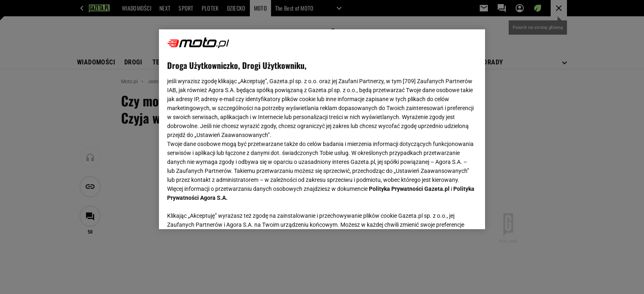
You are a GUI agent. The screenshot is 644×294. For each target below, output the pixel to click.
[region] (322, 129)
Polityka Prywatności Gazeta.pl (409, 189)
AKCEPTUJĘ (449, 213)
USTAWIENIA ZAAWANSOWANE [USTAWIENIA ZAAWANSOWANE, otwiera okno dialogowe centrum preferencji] (220, 213)
